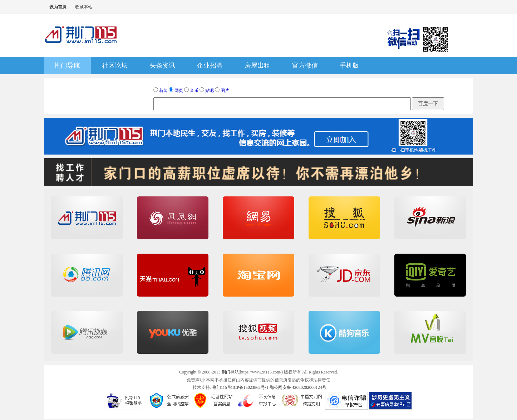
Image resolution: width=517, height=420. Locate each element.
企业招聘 (210, 65)
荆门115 (220, 387)
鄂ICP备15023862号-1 (248, 387)
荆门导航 (67, 65)
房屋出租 (257, 65)
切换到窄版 (100, 7)
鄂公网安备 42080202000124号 (298, 387)
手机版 (349, 65)
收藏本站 (84, 7)
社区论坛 (115, 65)
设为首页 (58, 7)
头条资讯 (162, 65)
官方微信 (305, 65)
